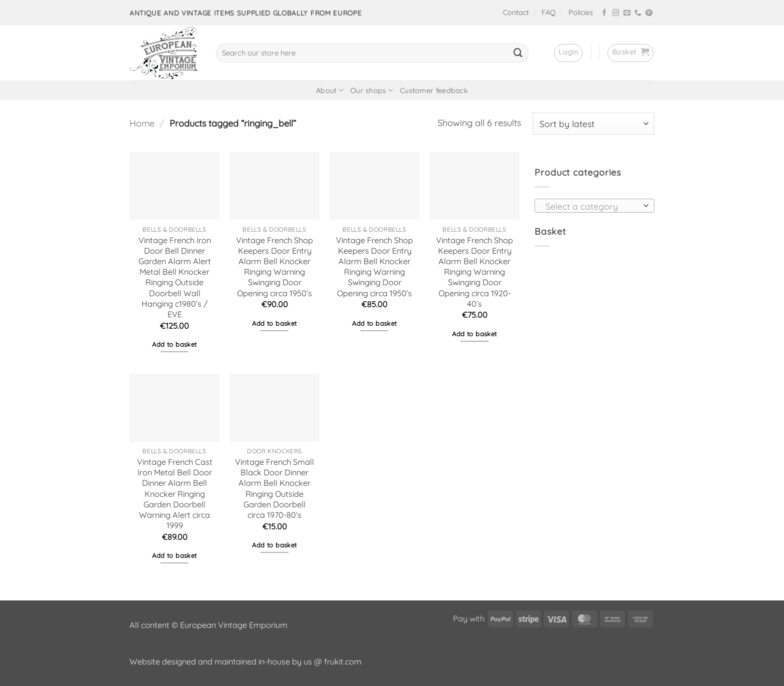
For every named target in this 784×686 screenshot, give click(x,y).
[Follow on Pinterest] (649, 13)
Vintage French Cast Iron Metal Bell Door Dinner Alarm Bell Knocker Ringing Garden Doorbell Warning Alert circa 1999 (175, 494)
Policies (581, 13)
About (330, 90)
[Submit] (518, 53)
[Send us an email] (627, 13)
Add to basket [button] (174, 344)
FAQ (548, 13)
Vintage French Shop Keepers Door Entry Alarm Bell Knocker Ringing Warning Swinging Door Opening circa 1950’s (274, 267)
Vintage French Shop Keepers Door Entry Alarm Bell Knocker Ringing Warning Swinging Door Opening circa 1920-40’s (474, 272)
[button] (568, 53)
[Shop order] (593, 124)
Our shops (372, 90)
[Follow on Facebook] (604, 13)
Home (142, 123)
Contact (516, 13)
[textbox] (591, 206)
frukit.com (343, 661)
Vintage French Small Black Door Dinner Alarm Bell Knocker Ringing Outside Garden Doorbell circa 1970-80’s (274, 488)
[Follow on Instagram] (616, 13)
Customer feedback (434, 91)
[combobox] (594, 206)
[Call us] (638, 13)
